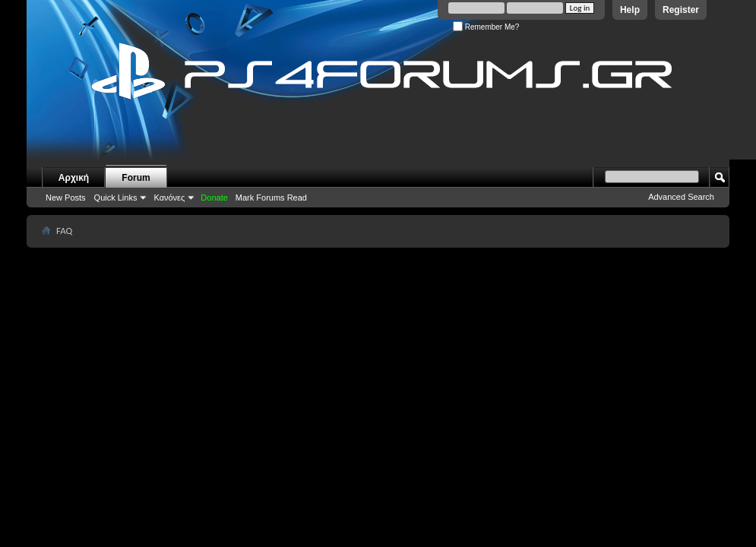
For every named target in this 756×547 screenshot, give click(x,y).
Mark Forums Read (271, 198)
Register (681, 10)
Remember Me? (486, 27)
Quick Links (116, 198)
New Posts (66, 198)
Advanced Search (681, 197)
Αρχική (74, 178)
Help (630, 10)
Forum (136, 178)
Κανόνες (169, 198)
